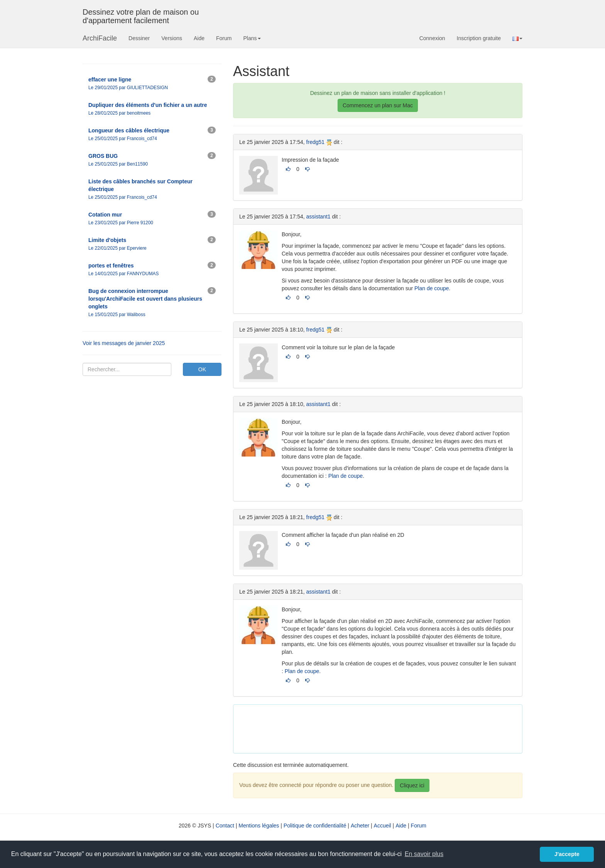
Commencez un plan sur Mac (378, 105)
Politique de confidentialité (315, 826)
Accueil (383, 826)
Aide (199, 38)
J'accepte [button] (567, 854)
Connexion (432, 38)
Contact (225, 826)
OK (202, 369)
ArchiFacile (100, 38)
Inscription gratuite (479, 38)
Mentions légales (259, 826)
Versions (172, 38)
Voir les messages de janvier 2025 (124, 343)
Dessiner (139, 38)
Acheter (360, 826)
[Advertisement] (380, 728)
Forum (224, 38)
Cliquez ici (412, 785)
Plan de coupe (432, 288)
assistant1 (319, 217)
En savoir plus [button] (424, 854)
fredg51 (315, 142)
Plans (252, 38)
